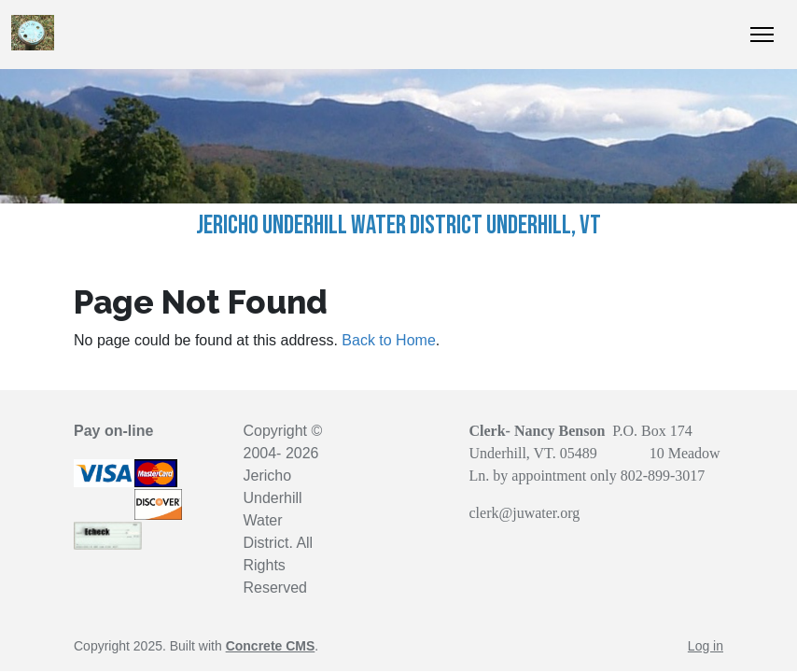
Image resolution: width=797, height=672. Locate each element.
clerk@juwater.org (525, 513)
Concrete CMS (271, 646)
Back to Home (388, 340)
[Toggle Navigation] (762, 35)
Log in (706, 646)
